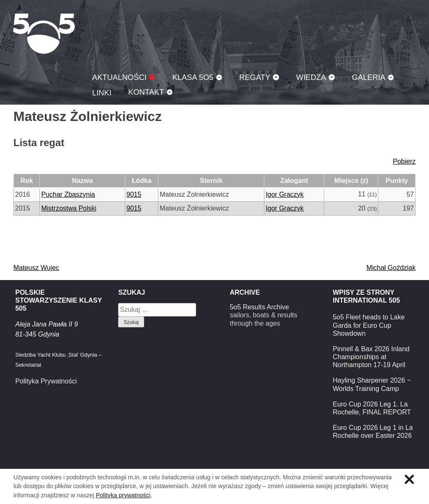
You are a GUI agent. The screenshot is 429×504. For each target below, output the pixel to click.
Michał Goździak (391, 268)
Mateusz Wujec (36, 268)
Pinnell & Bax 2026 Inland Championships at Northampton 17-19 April (371, 357)
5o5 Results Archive (259, 307)
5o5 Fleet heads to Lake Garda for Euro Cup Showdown (369, 325)
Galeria (369, 77)
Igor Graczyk (285, 194)
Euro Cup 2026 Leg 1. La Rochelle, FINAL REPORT (372, 408)
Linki (102, 93)
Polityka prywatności (123, 495)
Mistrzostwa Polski (69, 208)
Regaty (255, 77)
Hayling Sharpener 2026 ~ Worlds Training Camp (372, 384)
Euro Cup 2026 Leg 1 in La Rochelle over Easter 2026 (373, 432)
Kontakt (146, 92)
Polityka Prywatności (46, 381)
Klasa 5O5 (44, 33)
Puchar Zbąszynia (68, 194)
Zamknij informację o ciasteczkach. (409, 479)
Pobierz (404, 161)
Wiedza (311, 77)
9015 (134, 194)
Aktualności (119, 77)
